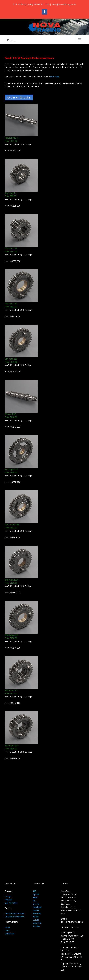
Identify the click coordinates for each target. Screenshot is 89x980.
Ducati (36, 904)
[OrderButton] (19, 96)
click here (55, 77)
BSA (35, 901)
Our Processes (11, 903)
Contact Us (10, 934)
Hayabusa (37, 907)
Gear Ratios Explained (15, 913)
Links (7, 930)
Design (8, 896)
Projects (8, 900)
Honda (36, 910)
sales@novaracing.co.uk (64, 4)
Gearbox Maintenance (15, 917)
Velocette (37, 923)
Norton (36, 917)
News (7, 927)
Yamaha (36, 926)
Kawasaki (37, 913)
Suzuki (36, 920)
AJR (35, 891)
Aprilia (36, 894)
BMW (35, 898)
